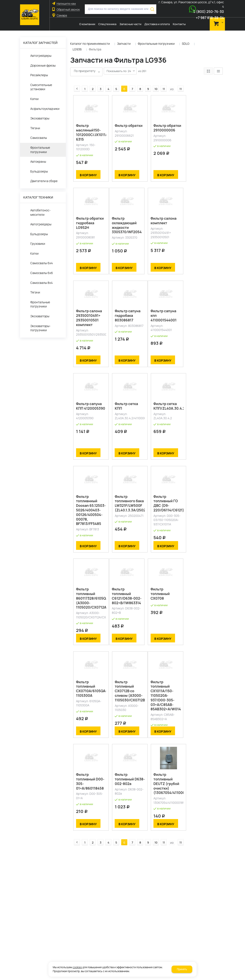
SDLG (186, 44)
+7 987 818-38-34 (210, 18)
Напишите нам (66, 4)
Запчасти (124, 44)
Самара (62, 15)
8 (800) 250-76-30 (209, 12)
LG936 (77, 49)
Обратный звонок (68, 9)
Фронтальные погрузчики (156, 44)
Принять (182, 969)
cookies (77, 967)
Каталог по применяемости (90, 44)
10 (153, 81)
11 (161, 81)
